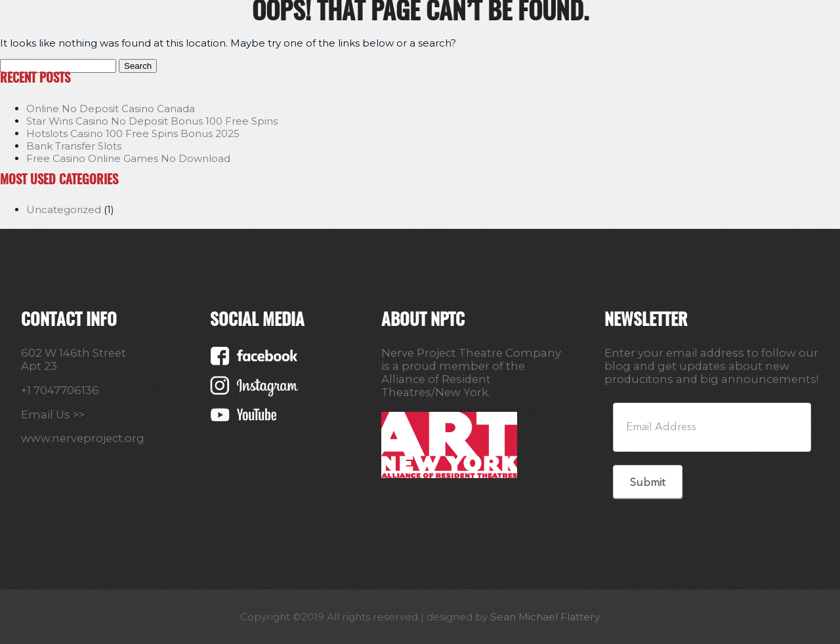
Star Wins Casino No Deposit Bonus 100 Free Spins (152, 121)
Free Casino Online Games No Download (128, 158)
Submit (647, 483)
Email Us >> (53, 414)
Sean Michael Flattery (545, 617)
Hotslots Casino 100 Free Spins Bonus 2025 (133, 133)
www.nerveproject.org (83, 438)
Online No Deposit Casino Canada (111, 109)
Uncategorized (64, 210)
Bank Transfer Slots (74, 146)
